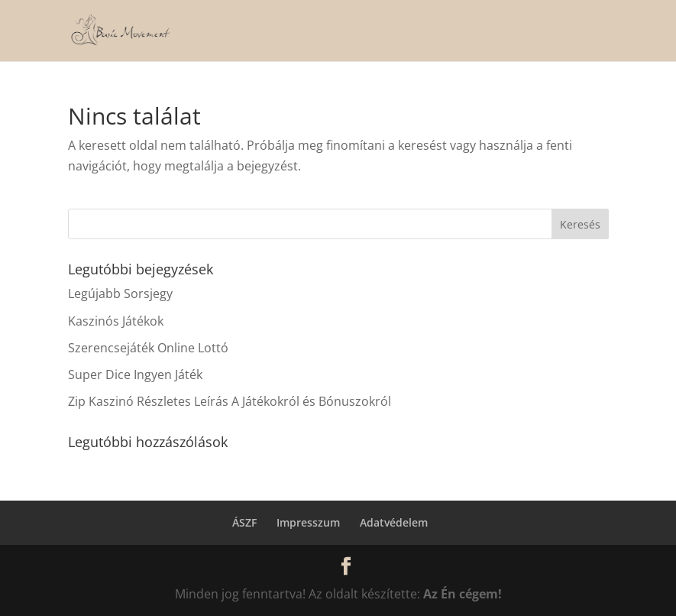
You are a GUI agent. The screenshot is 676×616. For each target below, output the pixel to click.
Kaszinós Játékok (116, 321)
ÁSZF (244, 522)
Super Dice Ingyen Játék (135, 374)
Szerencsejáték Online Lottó (148, 348)
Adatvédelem (394, 522)
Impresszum (308, 522)
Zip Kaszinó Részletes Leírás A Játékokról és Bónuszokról (230, 401)
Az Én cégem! (463, 594)
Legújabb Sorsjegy (120, 293)
